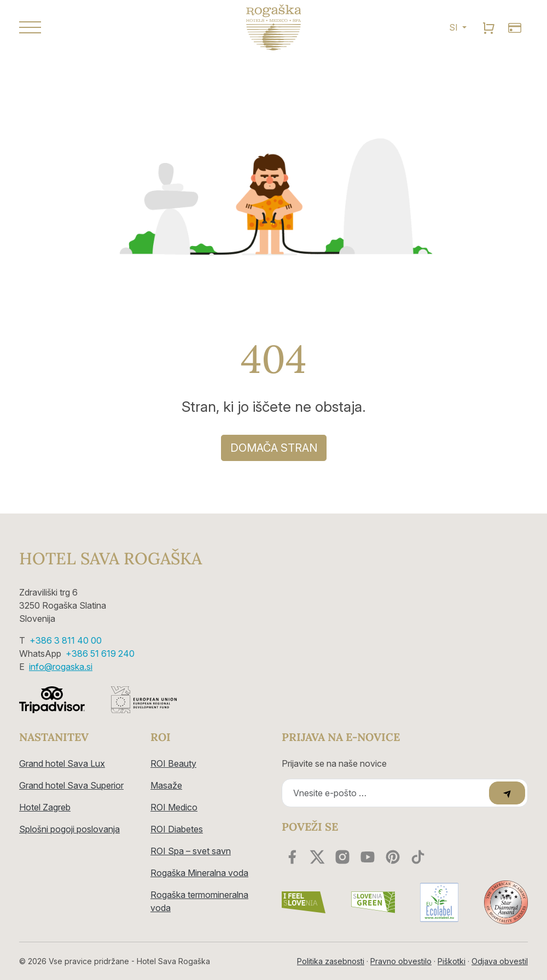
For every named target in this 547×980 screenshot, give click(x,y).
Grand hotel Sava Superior (71, 785)
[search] (488, 27)
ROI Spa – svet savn (191, 851)
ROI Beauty (173, 763)
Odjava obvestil (500, 961)
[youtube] (368, 857)
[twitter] (317, 857)
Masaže (166, 785)
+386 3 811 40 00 (66, 640)
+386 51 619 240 (100, 654)
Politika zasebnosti (331, 961)
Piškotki (452, 961)
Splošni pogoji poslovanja (69, 829)
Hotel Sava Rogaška (110, 558)
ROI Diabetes (177, 829)
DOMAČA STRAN (274, 448)
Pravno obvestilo (401, 961)
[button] (98, 27)
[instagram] (342, 857)
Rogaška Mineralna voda (199, 873)
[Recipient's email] (387, 793)
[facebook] (292, 857)
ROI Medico (174, 807)
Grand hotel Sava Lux (62, 763)
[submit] (507, 793)
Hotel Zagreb (45, 807)
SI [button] (455, 27)
